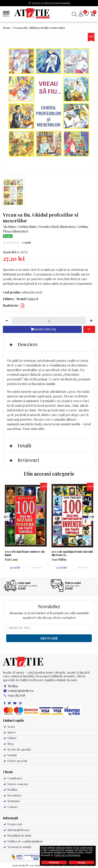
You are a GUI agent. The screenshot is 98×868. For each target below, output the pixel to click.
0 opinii (26, 242)
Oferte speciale (15, 761)
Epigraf (33, 299)
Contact (10, 807)
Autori (9, 732)
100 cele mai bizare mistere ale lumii (25, 553)
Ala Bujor (9, 227)
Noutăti (10, 755)
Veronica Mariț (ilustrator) (57, 227)
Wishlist (10, 790)
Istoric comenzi (15, 784)
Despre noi (12, 824)
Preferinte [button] (54, 863)
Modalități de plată (17, 836)
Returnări (11, 801)
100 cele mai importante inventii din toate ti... (72, 553)
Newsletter (12, 796)
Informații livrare (16, 830)
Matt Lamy (12, 560)
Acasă (9, 727)
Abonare (49, 638)
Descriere (24, 344)
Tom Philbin (59, 560)
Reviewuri (24, 460)
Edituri (10, 738)
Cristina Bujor (27, 227)
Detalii (20, 445)
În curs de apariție (17, 749)
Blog (8, 744)
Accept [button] (82, 863)
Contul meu (12, 778)
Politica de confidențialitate (23, 841)
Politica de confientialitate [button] (67, 855)
